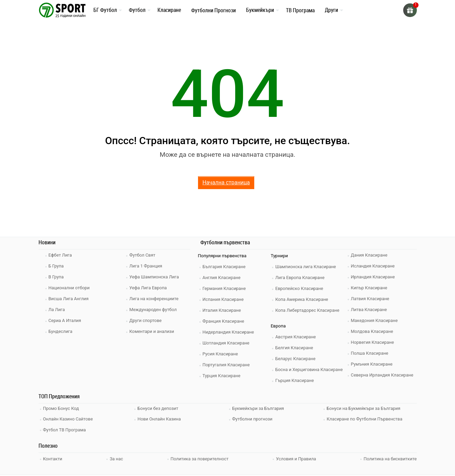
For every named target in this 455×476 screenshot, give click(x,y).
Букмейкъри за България (259, 408)
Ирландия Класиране (374, 277)
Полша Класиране (370, 353)
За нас (116, 457)
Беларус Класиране (296, 359)
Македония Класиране (375, 320)
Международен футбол (154, 310)
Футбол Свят (143, 255)
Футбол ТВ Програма (65, 429)
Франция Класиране (224, 321)
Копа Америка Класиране (302, 299)
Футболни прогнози (253, 419)
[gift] (410, 10)
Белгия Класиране (295, 348)
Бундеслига (61, 331)
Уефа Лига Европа (149, 288)
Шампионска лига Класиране (306, 267)
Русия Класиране (221, 354)
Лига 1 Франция (146, 266)
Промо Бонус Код (62, 408)
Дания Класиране (370, 255)
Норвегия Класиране (373, 342)
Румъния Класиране (373, 364)
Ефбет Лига (61, 255)
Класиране (169, 10)
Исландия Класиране (374, 266)
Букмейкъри (260, 10)
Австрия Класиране (296, 337)
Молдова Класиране (373, 331)
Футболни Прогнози (214, 10)
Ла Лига (57, 310)
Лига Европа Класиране (301, 278)
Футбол (137, 10)
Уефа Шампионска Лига (155, 277)
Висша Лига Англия (69, 299)
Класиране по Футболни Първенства (365, 419)
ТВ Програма (300, 10)
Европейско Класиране (300, 288)
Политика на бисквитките (390, 457)
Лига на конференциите (155, 299)
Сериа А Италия (66, 320)
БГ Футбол (105, 10)
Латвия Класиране (371, 299)
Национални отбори (70, 288)
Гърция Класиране (295, 380)
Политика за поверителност (199, 457)
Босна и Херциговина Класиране (310, 370)
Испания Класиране (224, 299)
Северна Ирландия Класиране (383, 375)
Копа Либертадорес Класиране (308, 310)
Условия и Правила (296, 457)
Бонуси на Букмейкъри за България (364, 408)
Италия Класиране (223, 310)
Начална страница (226, 182)
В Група (57, 277)
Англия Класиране (222, 278)
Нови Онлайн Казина (160, 419)
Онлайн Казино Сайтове (69, 419)
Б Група (57, 266)
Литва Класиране (370, 310)
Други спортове (146, 320)
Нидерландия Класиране (229, 332)
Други (331, 10)
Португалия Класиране (227, 365)
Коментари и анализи (152, 331)
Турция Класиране (222, 376)
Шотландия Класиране (227, 343)
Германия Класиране (225, 288)
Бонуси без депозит (159, 408)
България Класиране (225, 267)
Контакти (53, 457)
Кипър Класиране (370, 288)
